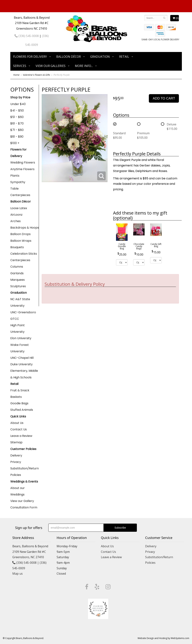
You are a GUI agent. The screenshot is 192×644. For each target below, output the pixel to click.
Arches (15, 221)
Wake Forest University (20, 348)
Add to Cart (164, 98)
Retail (124, 57)
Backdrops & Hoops (25, 228)
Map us (18, 574)
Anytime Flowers (22, 169)
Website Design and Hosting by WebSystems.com (163, 638)
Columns (17, 267)
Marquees (18, 280)
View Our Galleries (51, 66)
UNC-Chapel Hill (22, 358)
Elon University (21, 338)
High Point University (18, 328)
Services (20, 66)
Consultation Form (24, 507)
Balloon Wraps (21, 241)
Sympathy (18, 182)
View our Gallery (22, 501)
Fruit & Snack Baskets (20, 394)
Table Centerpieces (20, 192)
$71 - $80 (17, 130)
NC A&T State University (20, 302)
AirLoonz (16, 215)
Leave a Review (21, 436)
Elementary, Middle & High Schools (24, 374)
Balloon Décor (69, 57)
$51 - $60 (17, 117)
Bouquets (17, 247)
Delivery (16, 455)
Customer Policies (23, 449)
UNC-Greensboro (23, 312)
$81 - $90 (17, 137)
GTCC (15, 319)
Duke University (21, 364)
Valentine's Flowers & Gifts (36, 75)
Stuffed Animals (22, 410)
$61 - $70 (17, 123)
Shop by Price (20, 97)
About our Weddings (18, 491)
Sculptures (18, 286)
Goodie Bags (19, 403)
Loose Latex (19, 208)
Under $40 (18, 104)
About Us (17, 423)
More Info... (84, 66)
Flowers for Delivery (30, 57)
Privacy (16, 462)
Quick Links (18, 416)
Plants (15, 176)
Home (16, 75)
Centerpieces (20, 260)
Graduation (100, 57)
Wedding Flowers (23, 162)
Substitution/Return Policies (25, 472)
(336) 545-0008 (27, 36)
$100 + (15, 143)
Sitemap (16, 442)
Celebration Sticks (24, 254)
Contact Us (19, 429)
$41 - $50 (17, 111)
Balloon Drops (20, 234)
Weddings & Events (24, 482)
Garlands (17, 273)
